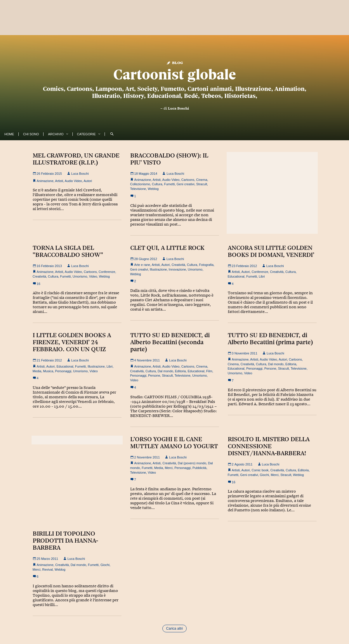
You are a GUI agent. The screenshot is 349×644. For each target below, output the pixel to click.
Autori (88, 181)
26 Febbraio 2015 (47, 174)
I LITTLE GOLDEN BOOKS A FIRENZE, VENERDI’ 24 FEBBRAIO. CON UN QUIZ (72, 342)
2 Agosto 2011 (240, 464)
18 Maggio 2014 (144, 174)
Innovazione (177, 269)
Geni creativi (186, 184)
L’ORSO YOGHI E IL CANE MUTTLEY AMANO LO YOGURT (174, 443)
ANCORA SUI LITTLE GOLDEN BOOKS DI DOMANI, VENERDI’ (271, 251)
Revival (48, 569)
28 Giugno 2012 (144, 259)
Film (209, 371)
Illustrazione (158, 269)
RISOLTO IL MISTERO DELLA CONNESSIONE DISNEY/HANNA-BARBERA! (269, 446)
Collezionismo (140, 184)
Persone (154, 375)
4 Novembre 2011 (145, 360)
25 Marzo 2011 (45, 559)
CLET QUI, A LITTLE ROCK (167, 248)
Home (9, 134)
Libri (262, 276)
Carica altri (174, 629)
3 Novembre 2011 (243, 353)
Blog (174, 62)
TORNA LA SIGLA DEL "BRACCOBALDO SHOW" (68, 251)
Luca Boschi (178, 108)
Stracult (202, 184)
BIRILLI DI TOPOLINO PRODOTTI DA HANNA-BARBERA (65, 541)
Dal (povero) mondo (192, 463)
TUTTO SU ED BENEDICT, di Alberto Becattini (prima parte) (270, 339)
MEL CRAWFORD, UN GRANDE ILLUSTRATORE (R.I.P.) (76, 159)
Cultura (157, 184)
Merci (169, 468)
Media (37, 371)
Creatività (39, 276)
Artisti (59, 181)
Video (93, 276)
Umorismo (80, 276)
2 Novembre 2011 (145, 457)
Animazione (45, 181)
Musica (48, 371)
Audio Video (73, 181)
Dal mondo (165, 371)
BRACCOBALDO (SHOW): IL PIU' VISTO (169, 159)
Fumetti (170, 184)
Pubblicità (199, 468)
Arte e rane (142, 265)
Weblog (153, 189)
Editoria (180, 371)
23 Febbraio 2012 (242, 266)
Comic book (260, 470)
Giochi (264, 475)
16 (37, 284)
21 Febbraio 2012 (47, 360)
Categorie (86, 134)
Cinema (202, 180)
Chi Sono (31, 134)
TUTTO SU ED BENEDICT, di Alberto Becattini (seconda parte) (170, 342)
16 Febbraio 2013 (47, 266)
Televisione (138, 189)
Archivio (56, 134)
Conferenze (107, 272)
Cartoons (188, 180)
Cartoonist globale (175, 75)
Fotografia (206, 265)
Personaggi (63, 371)
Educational (236, 276)
